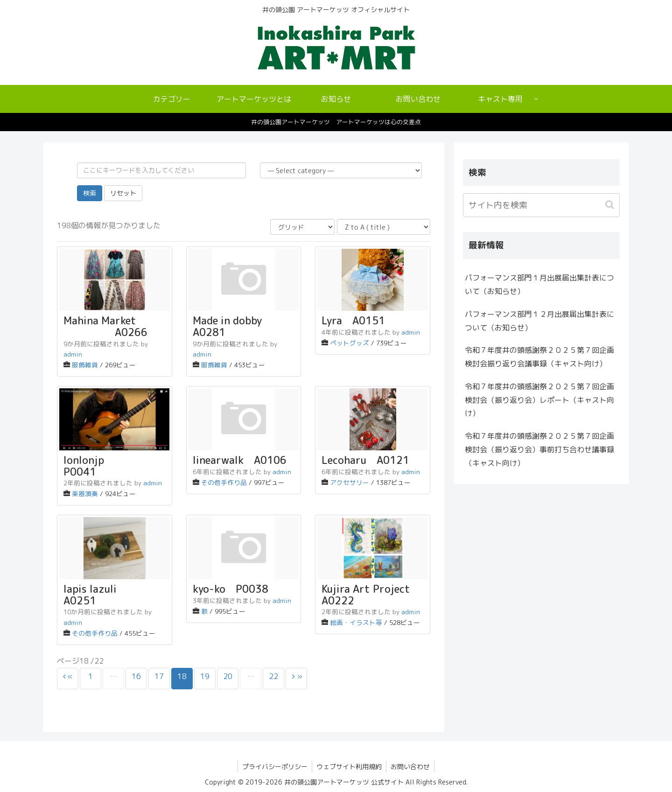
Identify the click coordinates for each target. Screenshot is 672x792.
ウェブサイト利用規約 (349, 767)
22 (273, 676)
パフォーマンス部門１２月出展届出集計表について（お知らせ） (539, 321)
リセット (123, 193)
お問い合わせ (411, 767)
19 (205, 676)
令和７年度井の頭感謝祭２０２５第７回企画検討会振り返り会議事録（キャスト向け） (539, 357)
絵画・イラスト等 (356, 622)
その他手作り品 (224, 482)
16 (136, 676)
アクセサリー (350, 482)
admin (73, 354)
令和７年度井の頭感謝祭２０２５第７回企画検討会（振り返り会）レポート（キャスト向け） (539, 400)
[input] (541, 205)
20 (228, 676)
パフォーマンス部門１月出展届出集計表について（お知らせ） (539, 284)
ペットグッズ (350, 343)
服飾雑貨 (85, 365)
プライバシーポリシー (274, 767)
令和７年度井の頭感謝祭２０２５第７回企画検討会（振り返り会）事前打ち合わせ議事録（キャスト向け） (539, 449)
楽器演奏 (85, 494)
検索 (90, 193)
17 (159, 676)
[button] (611, 205)
